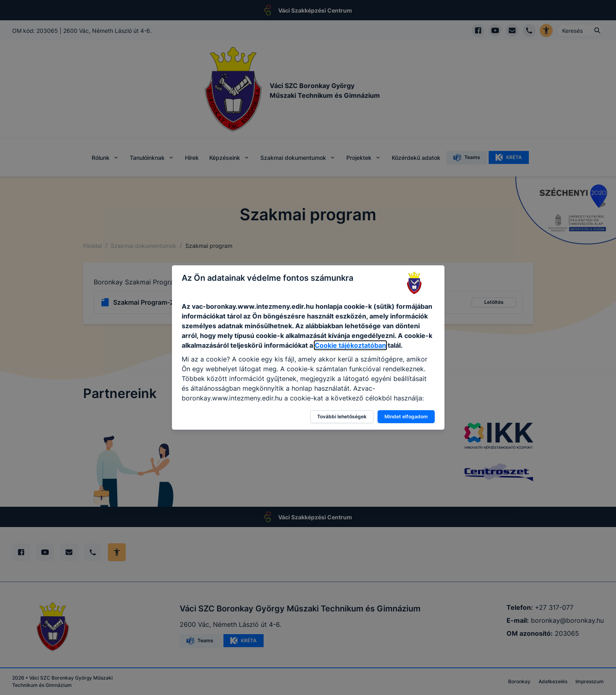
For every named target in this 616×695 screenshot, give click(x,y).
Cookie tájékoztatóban (350, 345)
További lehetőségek (342, 416)
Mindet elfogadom (406, 416)
